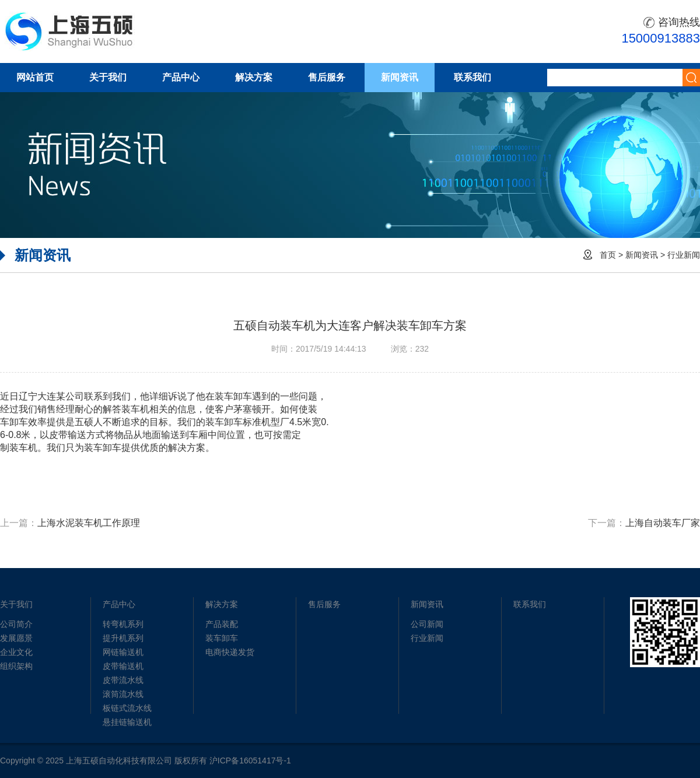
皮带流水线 (123, 680)
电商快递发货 (230, 652)
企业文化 (16, 652)
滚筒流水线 (123, 694)
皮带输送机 (123, 666)
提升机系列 (123, 638)
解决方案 (254, 77)
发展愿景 (16, 638)
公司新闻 (427, 624)
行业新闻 (684, 255)
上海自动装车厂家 (663, 523)
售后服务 (327, 77)
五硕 (69, 31)
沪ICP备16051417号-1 (250, 761)
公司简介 (16, 624)
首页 (608, 255)
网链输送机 (123, 652)
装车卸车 (222, 638)
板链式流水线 (127, 708)
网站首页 (35, 77)
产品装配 (222, 624)
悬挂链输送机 (127, 722)
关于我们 (108, 77)
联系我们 (473, 77)
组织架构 (16, 666)
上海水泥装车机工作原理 (89, 523)
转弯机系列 (123, 624)
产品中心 (181, 77)
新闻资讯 (400, 77)
